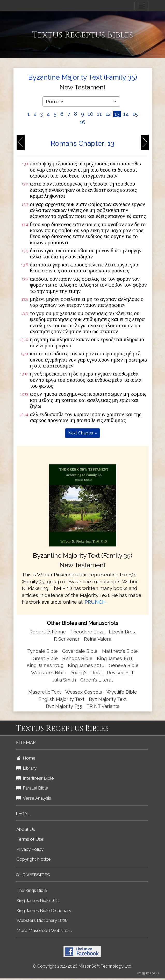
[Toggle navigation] (142, 6)
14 (126, 114)
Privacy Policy (30, 849)
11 (99, 114)
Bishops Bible (77, 658)
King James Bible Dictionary (44, 910)
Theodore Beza (87, 632)
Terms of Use (30, 839)
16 (82, 122)
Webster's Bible (49, 673)
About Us (26, 829)
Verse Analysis (34, 798)
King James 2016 (86, 665)
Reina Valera (98, 639)
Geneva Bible (124, 665)
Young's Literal (87, 673)
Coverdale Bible (80, 651)
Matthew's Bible (120, 651)
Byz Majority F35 (64, 706)
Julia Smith (65, 680)
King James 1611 (115, 658)
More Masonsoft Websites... (44, 930)
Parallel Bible (32, 788)
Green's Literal (96, 680)
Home (26, 758)
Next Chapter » (82, 433)
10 (91, 114)
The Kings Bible (32, 890)
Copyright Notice (34, 859)
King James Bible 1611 (38, 900)
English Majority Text (62, 699)
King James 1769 (45, 665)
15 (135, 114)
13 (117, 114)
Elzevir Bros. (122, 632)
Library (26, 768)
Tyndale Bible (42, 651)
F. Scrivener (67, 639)
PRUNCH (95, 602)
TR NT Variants (103, 706)
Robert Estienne (48, 632)
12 (108, 114)
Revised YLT (120, 673)
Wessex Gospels (84, 692)
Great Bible (45, 658)
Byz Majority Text (108, 699)
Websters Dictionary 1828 (42, 920)
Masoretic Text (45, 692)
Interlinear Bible (35, 778)
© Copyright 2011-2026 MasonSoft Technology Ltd (82, 966)
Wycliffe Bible (122, 692)
